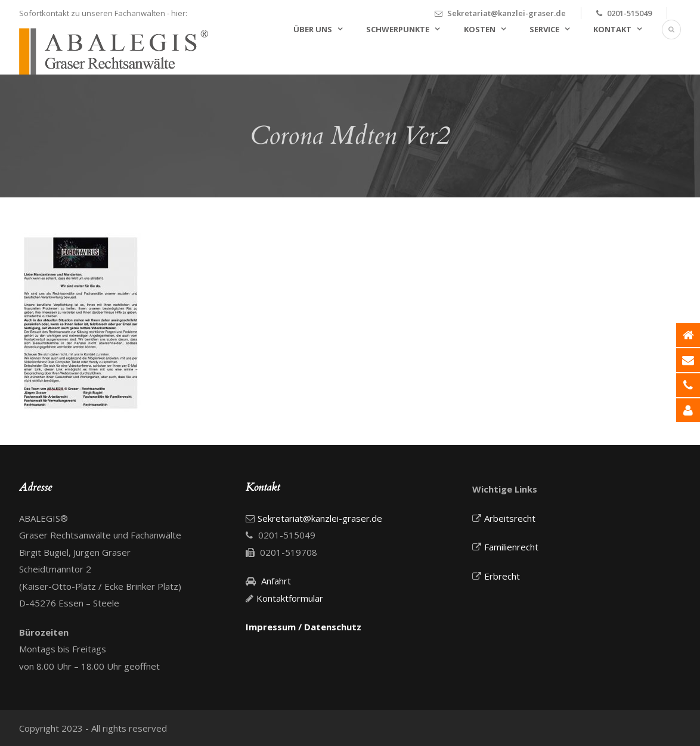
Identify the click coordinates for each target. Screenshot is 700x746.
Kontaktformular (290, 598)
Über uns (313, 29)
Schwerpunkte (398, 29)
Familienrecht (511, 547)
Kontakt (612, 29)
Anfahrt (276, 581)
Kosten (480, 29)
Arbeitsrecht (510, 518)
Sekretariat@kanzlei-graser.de (507, 13)
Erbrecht (502, 576)
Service (544, 29)
